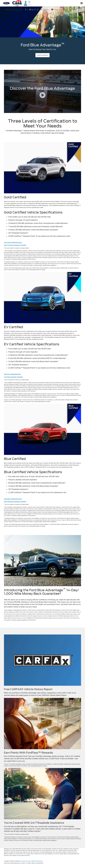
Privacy (28, 861)
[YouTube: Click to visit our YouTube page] (30, 10)
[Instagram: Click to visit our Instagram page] (35, 10)
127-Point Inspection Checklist (13, 377)
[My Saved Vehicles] (54, 10)
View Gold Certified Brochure (13, 242)
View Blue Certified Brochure (13, 499)
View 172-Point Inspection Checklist (15, 245)
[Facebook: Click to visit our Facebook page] (26, 10)
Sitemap (23, 861)
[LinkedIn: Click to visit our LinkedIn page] (33, 10)
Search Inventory (42, 55)
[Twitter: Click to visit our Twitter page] (28, 10)
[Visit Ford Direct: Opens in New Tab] (44, 863)
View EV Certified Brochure (12, 374)
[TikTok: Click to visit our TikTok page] (38, 10)
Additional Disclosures (37, 861)
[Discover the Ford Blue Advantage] (42, 91)
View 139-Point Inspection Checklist (15, 502)
